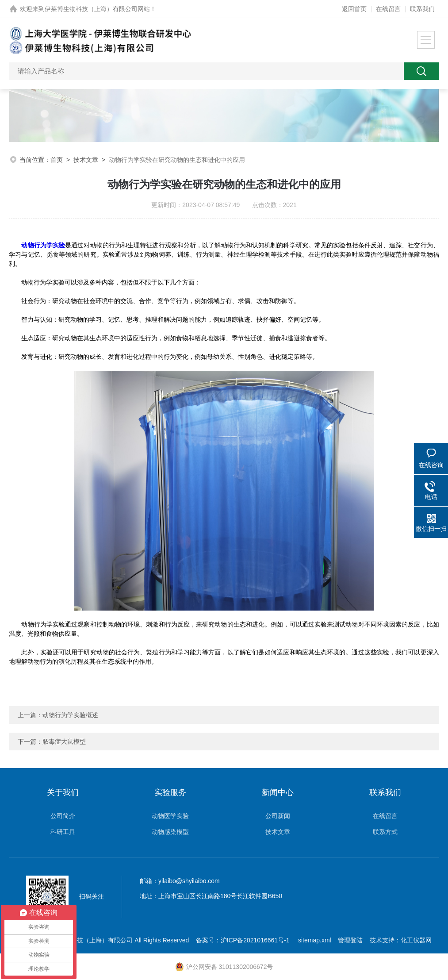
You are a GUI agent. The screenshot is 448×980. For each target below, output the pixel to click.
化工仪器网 (416, 940)
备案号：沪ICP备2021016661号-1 (244, 940)
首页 (57, 160)
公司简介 (63, 816)
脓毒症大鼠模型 (64, 742)
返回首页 (354, 9)
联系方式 (385, 832)
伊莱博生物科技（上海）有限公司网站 (97, 9)
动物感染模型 (170, 832)
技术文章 (86, 160)
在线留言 (388, 9)
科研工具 (63, 832)
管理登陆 (350, 940)
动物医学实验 (170, 816)
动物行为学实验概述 (70, 715)
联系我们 (422, 9)
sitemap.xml (315, 940)
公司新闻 (278, 816)
